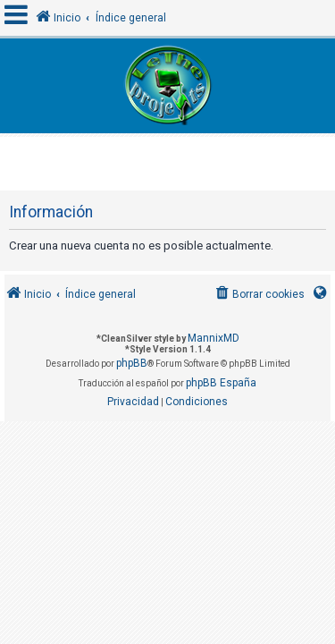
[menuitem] (259, 295)
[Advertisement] (170, 159)
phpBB (132, 363)
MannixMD (214, 338)
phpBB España (221, 383)
